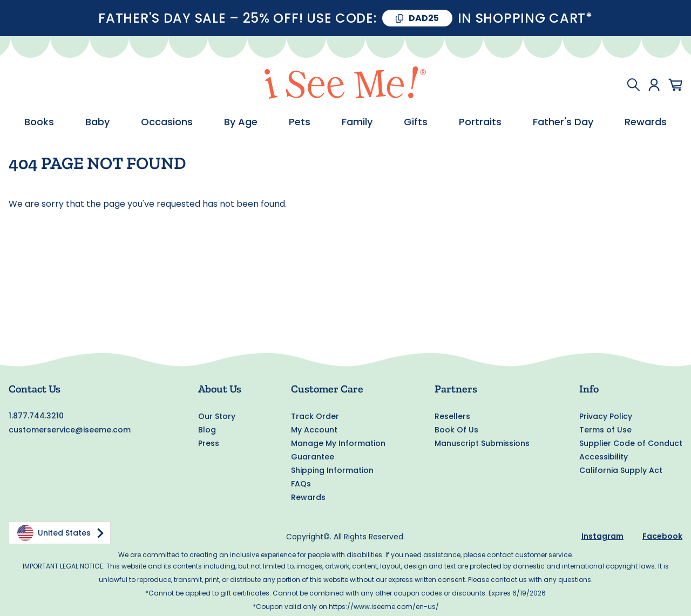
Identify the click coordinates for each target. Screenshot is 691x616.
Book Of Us (456, 430)
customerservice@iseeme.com (70, 430)
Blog (207, 430)
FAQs (301, 484)
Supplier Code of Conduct (631, 443)
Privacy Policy (606, 416)
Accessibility (604, 457)
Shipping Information (332, 470)
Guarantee (313, 457)
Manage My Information (338, 443)
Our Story (217, 416)
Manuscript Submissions (482, 443)
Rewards (308, 497)
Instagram (602, 536)
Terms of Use (605, 430)
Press (209, 443)
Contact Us (35, 389)
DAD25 (424, 18)
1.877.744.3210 (36, 416)
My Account (314, 430)
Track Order (315, 416)
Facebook (662, 536)
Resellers (452, 416)
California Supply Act (621, 470)
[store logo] (345, 84)
